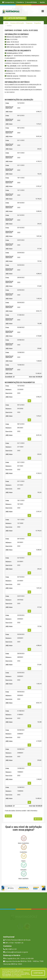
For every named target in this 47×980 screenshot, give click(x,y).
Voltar (8, 816)
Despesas (29, 23)
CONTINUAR (38, 973)
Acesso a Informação (17, 23)
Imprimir (38, 819)
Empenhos (38, 23)
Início (7, 23)
